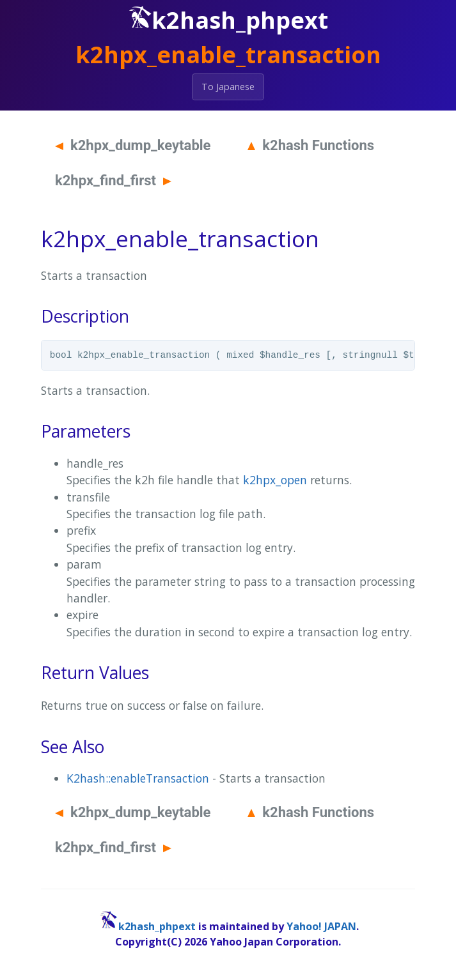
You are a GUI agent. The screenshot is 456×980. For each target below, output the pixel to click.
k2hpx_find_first (113, 180)
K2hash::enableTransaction (138, 778)
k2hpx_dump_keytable (133, 145)
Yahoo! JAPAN (321, 926)
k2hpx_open (275, 480)
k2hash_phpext (157, 926)
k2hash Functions (311, 145)
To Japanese (228, 87)
